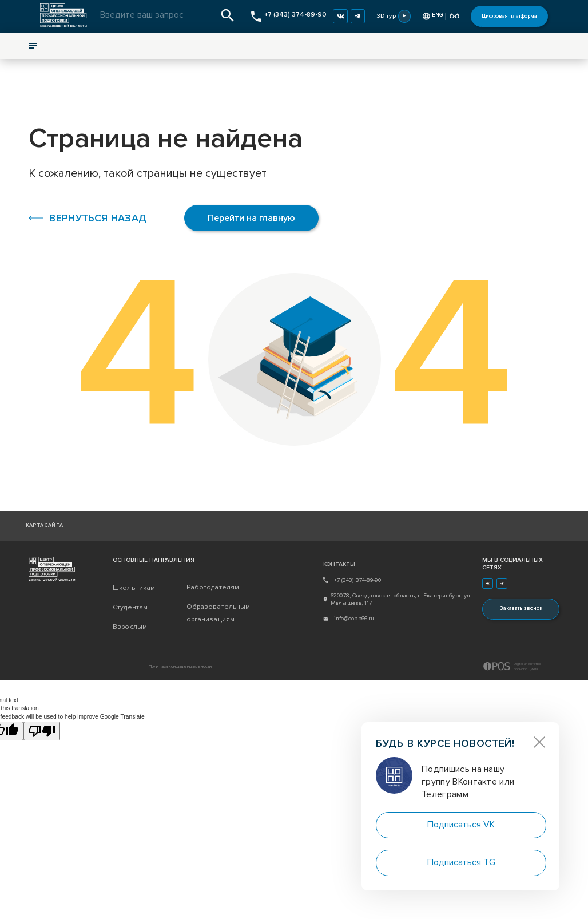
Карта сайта (44, 526)
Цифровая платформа (509, 16)
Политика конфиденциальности (180, 666)
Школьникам (134, 588)
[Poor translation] (42, 731)
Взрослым (130, 627)
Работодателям (213, 587)
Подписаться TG (461, 862)
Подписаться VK (461, 825)
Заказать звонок (521, 609)
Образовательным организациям (218, 613)
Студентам (130, 607)
